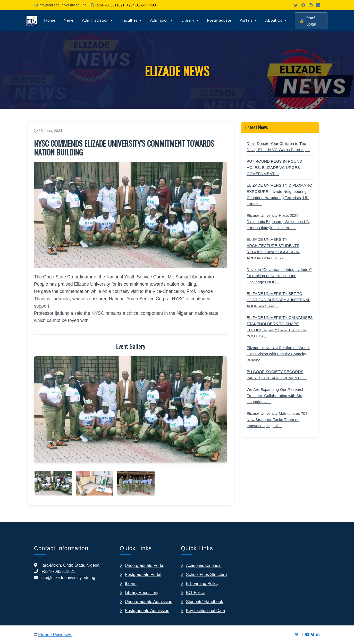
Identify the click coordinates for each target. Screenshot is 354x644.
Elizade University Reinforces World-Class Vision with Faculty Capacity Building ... (278, 354)
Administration (95, 20)
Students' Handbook (205, 602)
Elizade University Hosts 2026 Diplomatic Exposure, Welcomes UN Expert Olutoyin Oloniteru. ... (278, 222)
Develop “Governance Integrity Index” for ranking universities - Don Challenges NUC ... (279, 276)
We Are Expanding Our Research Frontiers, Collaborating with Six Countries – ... (275, 396)
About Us (274, 20)
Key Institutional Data (205, 611)
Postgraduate (219, 20)
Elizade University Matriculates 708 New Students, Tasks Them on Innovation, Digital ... (277, 420)
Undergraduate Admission (149, 602)
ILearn (131, 584)
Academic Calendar (204, 565)
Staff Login (308, 21)
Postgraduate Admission (147, 611)
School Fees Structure (206, 575)
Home (50, 20)
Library (188, 20)
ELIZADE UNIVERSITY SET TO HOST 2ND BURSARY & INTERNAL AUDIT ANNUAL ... (278, 300)
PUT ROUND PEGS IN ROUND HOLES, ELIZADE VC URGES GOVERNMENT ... (274, 167)
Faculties (129, 20)
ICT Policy (195, 593)
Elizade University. (55, 635)
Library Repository (142, 593)
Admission (159, 20)
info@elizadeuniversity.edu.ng (63, 5)
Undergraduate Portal (145, 565)
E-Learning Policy (202, 584)
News (69, 20)
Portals (246, 20)
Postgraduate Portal (143, 575)
